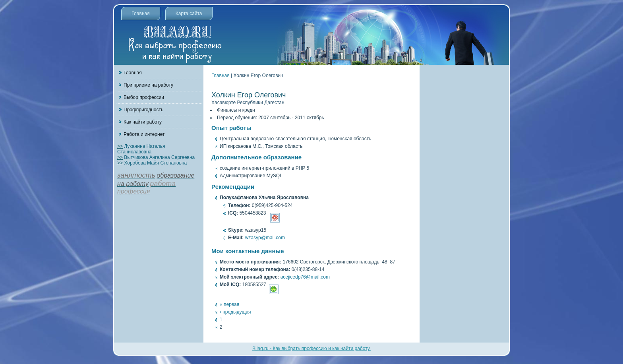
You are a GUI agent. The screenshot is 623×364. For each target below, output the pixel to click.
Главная (141, 14)
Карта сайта (189, 14)
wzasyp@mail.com (265, 238)
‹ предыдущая (235, 312)
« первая (229, 304)
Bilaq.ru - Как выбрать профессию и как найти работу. (311, 349)
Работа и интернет (144, 134)
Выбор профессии (144, 97)
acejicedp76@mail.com (305, 277)
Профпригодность (143, 110)
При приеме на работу (148, 85)
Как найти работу (143, 122)
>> (120, 146)
